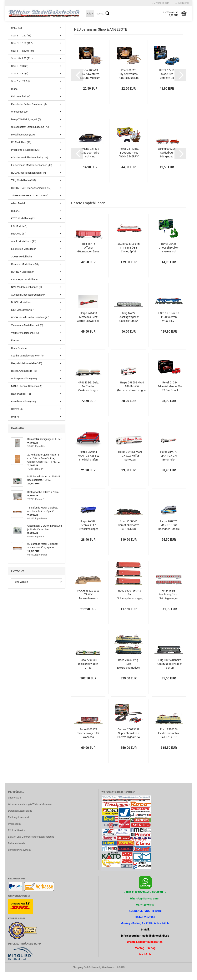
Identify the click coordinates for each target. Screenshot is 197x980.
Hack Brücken (19, 356)
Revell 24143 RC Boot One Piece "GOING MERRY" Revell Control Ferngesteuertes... (129, 161)
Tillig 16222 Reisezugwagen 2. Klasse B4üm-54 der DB (129, 325)
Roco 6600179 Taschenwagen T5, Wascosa (88, 741)
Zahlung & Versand (18, 825)
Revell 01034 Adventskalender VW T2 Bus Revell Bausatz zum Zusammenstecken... (170, 394)
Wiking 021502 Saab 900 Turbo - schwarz (90, 160)
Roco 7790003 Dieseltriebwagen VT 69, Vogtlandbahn (88, 672)
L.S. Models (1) (19, 234)
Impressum (14, 832)
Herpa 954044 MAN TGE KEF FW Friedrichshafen (88, 463)
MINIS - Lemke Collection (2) (27, 394)
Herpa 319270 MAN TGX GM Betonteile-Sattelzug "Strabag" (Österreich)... (169, 464)
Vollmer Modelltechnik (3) (25, 341)
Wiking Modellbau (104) (24, 386)
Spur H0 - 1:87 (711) (22, 66)
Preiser (15, 348)
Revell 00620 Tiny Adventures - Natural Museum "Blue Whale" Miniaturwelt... (129, 82)
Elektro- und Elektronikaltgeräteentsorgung (31, 844)
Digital (15, 97)
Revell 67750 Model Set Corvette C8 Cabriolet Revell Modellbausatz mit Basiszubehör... (167, 82)
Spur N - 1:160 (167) (22, 51)
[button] (77, 83)
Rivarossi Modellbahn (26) (25, 272)
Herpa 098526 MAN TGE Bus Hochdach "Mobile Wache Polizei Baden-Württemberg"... (169, 533)
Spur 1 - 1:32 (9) (20, 81)
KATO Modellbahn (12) (23, 226)
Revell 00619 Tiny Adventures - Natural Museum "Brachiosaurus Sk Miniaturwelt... (90, 82)
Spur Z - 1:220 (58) (21, 43)
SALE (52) (17, 36)
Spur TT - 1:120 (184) (23, 58)
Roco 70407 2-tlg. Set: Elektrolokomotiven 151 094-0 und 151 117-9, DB (129, 672)
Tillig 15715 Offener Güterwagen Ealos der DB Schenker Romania (88, 256)
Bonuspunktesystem (19, 858)
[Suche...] (90, 13)
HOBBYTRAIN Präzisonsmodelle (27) (31, 196)
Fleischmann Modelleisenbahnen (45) (32, 173)
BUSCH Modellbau (21, 310)
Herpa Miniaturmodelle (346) (27, 371)
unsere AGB (15, 805)
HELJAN (16, 219)
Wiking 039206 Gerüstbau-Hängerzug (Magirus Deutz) (167, 161)
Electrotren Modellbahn (24, 257)
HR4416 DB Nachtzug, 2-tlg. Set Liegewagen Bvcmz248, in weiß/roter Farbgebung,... (169, 602)
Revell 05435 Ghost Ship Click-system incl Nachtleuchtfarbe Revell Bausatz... (169, 256)
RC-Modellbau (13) (21, 150)
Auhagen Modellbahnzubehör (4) (29, 302)
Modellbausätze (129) (23, 142)
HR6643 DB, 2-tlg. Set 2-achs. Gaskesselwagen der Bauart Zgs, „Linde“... (88, 394)
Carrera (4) (17, 417)
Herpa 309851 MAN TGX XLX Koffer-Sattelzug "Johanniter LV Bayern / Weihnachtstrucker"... (130, 464)
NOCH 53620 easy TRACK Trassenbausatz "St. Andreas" (88, 602)
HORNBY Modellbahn (23, 279)
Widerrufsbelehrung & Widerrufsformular (30, 812)
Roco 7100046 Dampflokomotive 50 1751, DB (129, 533)
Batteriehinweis (17, 851)
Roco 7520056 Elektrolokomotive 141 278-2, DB (169, 741)
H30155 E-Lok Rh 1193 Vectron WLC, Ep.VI (169, 325)
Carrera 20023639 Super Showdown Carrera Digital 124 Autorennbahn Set (129, 741)
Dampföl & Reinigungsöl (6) (26, 127)
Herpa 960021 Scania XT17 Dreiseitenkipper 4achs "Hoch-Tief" (88, 533)
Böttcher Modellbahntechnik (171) (30, 165)
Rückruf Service (17, 838)
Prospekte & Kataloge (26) (25, 158)
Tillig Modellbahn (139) (24, 188)
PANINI (15, 424)
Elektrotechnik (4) (21, 104)
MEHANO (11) (19, 241)
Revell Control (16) (21, 401)
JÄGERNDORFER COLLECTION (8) (30, 203)
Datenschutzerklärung (20, 818)
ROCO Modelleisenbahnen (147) (29, 180)
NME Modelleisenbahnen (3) (27, 295)
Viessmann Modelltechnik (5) (27, 333)
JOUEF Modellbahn (21, 264)
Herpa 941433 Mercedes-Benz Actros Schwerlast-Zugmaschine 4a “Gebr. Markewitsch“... (88, 325)
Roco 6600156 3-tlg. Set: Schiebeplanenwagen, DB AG (130, 602)
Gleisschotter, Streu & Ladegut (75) (30, 135)
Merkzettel (182, 3)
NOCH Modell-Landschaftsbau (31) (30, 325)
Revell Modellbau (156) (24, 409)
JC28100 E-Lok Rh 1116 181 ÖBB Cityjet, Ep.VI (129, 255)
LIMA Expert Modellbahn (24, 287)
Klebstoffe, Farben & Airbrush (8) (29, 112)
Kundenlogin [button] (161, 3)
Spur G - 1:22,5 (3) (21, 89)
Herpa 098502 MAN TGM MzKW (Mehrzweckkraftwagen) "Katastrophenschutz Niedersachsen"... (132, 394)
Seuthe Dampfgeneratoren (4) (27, 363)
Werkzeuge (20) (20, 119)
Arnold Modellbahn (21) (24, 249)
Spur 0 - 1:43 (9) (20, 74)
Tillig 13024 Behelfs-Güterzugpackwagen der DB (170, 672)
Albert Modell (18, 211)
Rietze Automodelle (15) (24, 379)
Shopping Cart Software (86, 975)
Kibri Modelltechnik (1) (23, 318)
